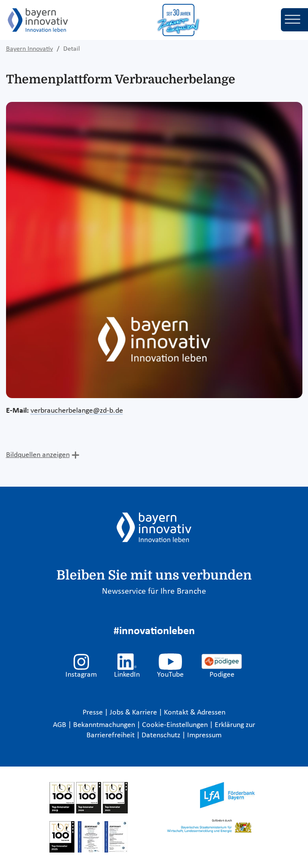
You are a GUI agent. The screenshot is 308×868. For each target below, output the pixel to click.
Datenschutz (162, 735)
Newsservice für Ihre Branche (154, 592)
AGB (60, 725)
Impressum (204, 735)
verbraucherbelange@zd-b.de (77, 411)
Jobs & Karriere (134, 713)
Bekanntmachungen (105, 725)
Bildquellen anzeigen (38, 455)
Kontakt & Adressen (195, 713)
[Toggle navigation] (294, 20)
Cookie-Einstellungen (175, 725)
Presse (94, 713)
